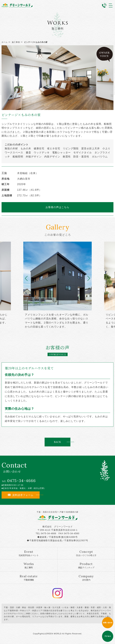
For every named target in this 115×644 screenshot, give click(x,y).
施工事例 (16, 42)
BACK (57, 442)
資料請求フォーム (21, 495)
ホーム (5, 42)
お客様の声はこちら (57, 207)
